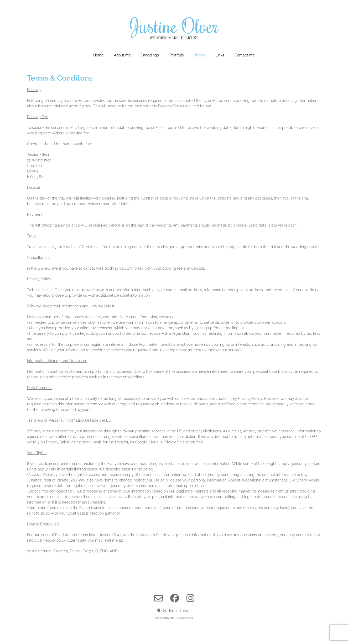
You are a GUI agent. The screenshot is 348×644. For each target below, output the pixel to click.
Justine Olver (174, 26)
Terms (200, 55)
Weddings (150, 55)
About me (122, 55)
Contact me (245, 55)
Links (220, 55)
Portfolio (177, 55)
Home (98, 55)
